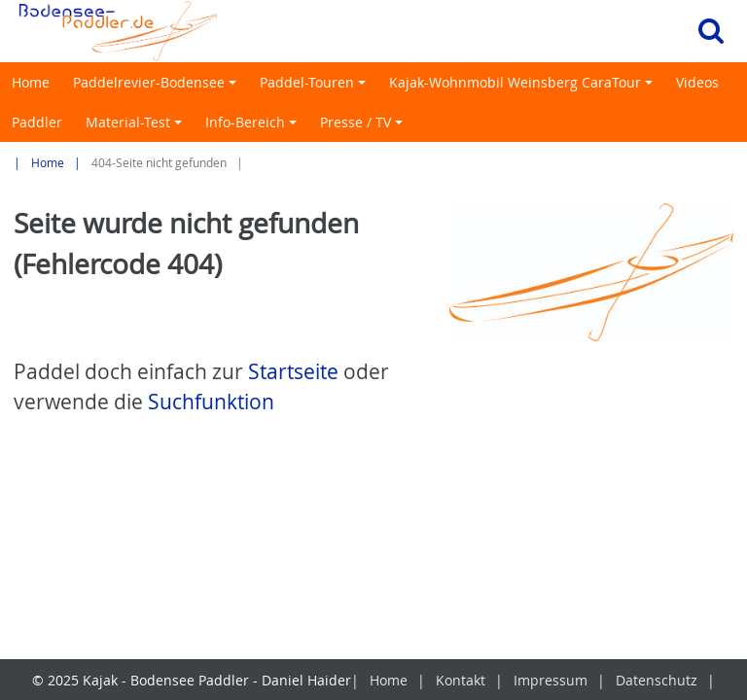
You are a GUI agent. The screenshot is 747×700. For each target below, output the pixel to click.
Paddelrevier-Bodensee (158, 87)
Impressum (551, 680)
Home (31, 82)
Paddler (37, 122)
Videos (697, 82)
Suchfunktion (211, 402)
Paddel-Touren (316, 87)
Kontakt (461, 680)
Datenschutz (657, 680)
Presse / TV (364, 127)
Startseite (293, 371)
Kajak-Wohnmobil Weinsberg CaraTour (524, 87)
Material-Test (137, 127)
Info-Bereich (254, 127)
